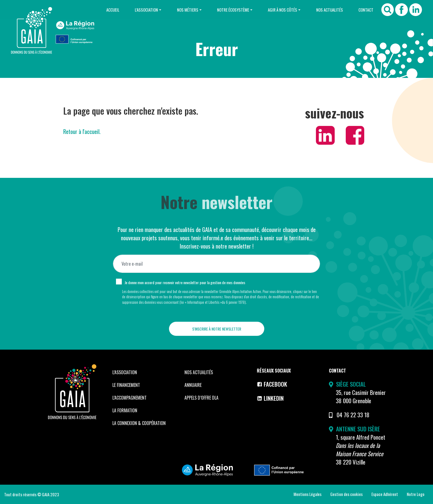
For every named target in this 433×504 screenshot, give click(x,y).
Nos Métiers (187, 10)
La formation (125, 410)
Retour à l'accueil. (82, 131)
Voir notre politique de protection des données (153, 307)
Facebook (272, 384)
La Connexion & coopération (139, 423)
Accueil (112, 10)
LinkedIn (270, 398)
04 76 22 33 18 (353, 415)
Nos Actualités (329, 10)
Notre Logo (416, 494)
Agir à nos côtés (282, 10)
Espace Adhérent (385, 494)
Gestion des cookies (346, 494)
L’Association (146, 10)
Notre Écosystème (233, 10)
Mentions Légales (307, 494)
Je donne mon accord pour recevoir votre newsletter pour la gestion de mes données (185, 282)
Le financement (126, 385)
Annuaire (193, 385)
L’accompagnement (130, 398)
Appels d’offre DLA (201, 398)
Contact (366, 10)
